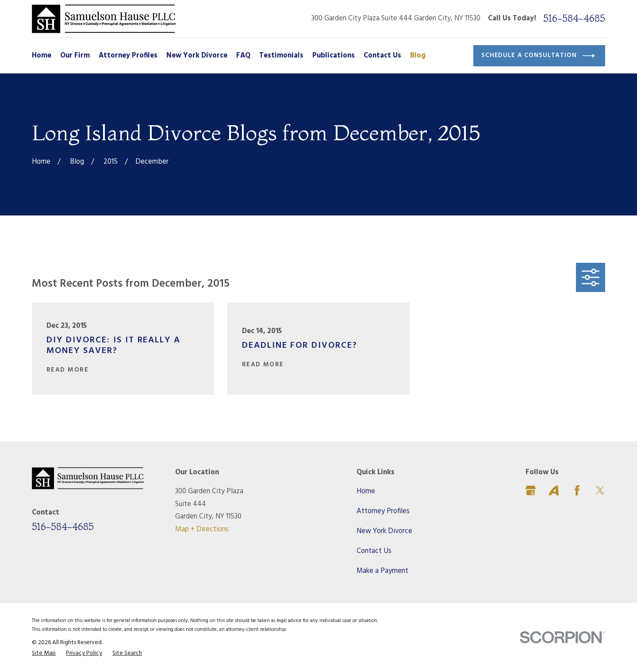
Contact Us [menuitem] (382, 56)
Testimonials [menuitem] (281, 56)
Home (366, 492)
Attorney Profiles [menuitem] (128, 56)
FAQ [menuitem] (243, 56)
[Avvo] (554, 490)
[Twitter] (600, 490)
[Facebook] (577, 490)
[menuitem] (44, 653)
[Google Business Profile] (531, 490)
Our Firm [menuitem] (75, 56)
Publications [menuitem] (334, 56)
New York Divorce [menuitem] (197, 56)
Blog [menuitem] (418, 56)
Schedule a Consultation (538, 56)
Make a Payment (382, 571)
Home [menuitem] (42, 56)
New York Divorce (384, 531)
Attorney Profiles (383, 511)
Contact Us (374, 551)
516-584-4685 (574, 19)
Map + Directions (202, 530)
